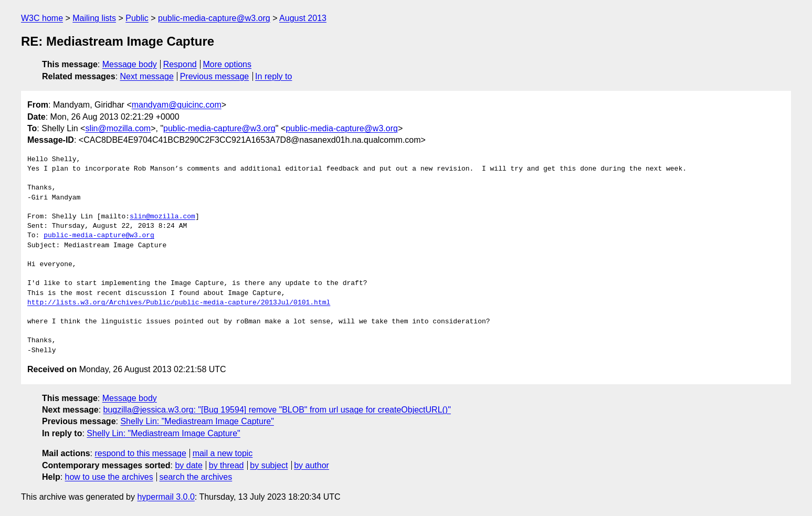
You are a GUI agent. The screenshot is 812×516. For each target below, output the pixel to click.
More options (228, 64)
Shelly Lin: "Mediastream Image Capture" (197, 421)
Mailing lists (94, 18)
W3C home (42, 18)
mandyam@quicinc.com (177, 105)
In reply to (273, 76)
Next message (147, 76)
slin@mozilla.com (118, 128)
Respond (180, 64)
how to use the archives (109, 477)
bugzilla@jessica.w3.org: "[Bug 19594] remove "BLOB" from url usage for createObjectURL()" (277, 410)
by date (188, 465)
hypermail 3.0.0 (166, 497)
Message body (130, 64)
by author (312, 465)
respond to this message (140, 453)
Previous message (215, 76)
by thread (226, 465)
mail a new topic (223, 453)
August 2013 (303, 18)
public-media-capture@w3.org (214, 18)
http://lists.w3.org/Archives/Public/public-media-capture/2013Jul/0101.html (179, 303)
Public (137, 18)
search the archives (196, 477)
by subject (269, 465)
